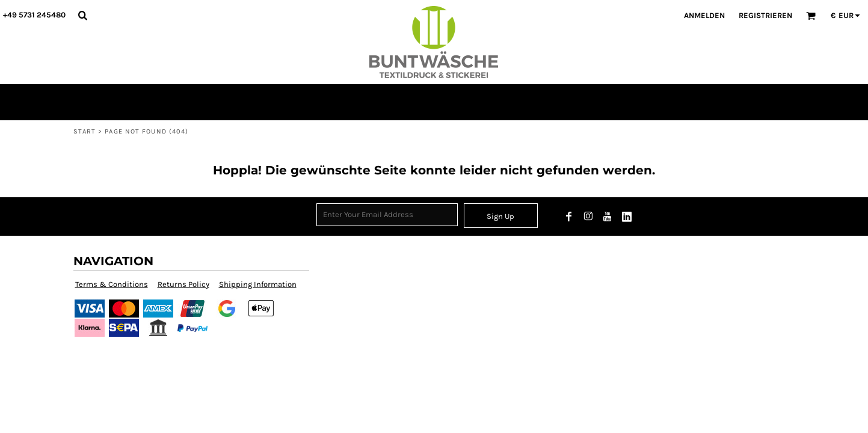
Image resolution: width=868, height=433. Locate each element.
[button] (82, 15)
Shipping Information (258, 284)
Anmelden (704, 15)
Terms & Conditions (112, 284)
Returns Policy (183, 284)
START (85, 131)
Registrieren (765, 15)
